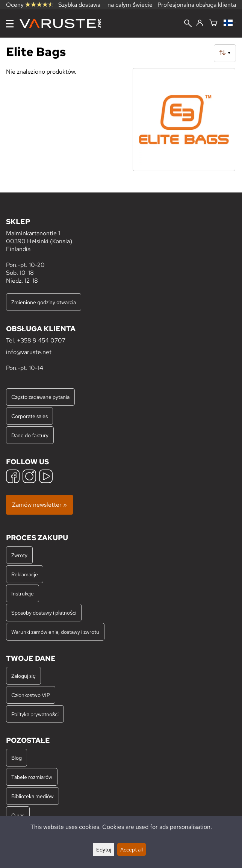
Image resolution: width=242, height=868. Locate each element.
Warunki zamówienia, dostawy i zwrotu (55, 632)
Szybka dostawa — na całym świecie (105, 5)
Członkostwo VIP (31, 695)
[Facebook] (13, 477)
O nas (18, 815)
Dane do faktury (30, 435)
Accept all (132, 849)
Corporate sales (29, 416)
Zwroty (19, 555)
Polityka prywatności (35, 714)
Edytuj (104, 849)
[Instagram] (29, 477)
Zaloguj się (23, 676)
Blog (17, 758)
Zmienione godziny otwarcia (44, 302)
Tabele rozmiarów (32, 777)
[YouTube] (46, 477)
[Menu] (10, 24)
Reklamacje (25, 574)
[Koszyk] (213, 23)
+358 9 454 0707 (41, 340)
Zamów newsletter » (39, 505)
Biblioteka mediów (33, 796)
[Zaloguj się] (200, 23)
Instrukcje (23, 593)
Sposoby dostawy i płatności (44, 613)
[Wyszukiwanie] (188, 24)
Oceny (30, 5)
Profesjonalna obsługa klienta (197, 5)
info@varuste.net (29, 352)
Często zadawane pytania (40, 397)
